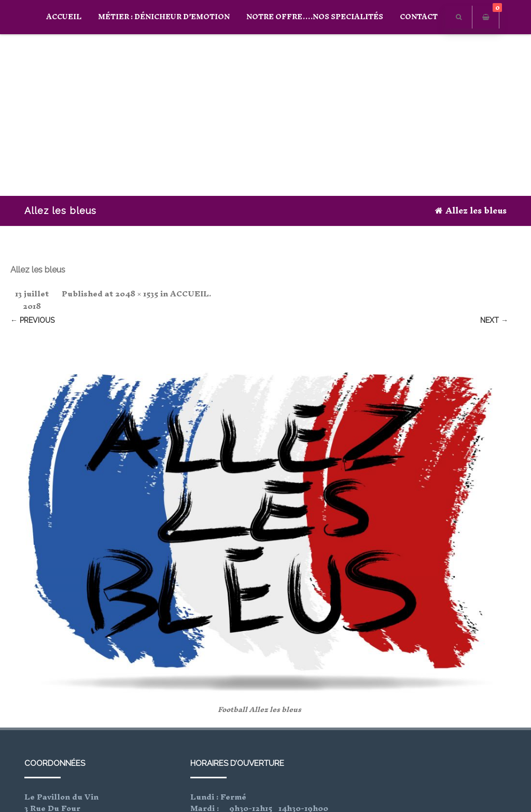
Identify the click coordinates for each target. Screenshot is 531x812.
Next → (494, 320)
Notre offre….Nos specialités (315, 17)
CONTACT (419, 17)
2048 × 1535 (137, 294)
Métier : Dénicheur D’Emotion (164, 17)
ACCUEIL (64, 17)
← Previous (32, 320)
